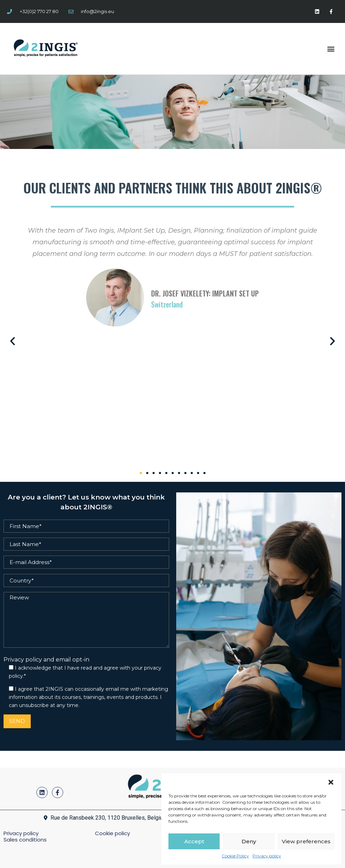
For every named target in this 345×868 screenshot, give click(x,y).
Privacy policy (267, 856)
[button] (331, 782)
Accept (194, 841)
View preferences (306, 841)
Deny (249, 841)
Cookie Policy (235, 856)
